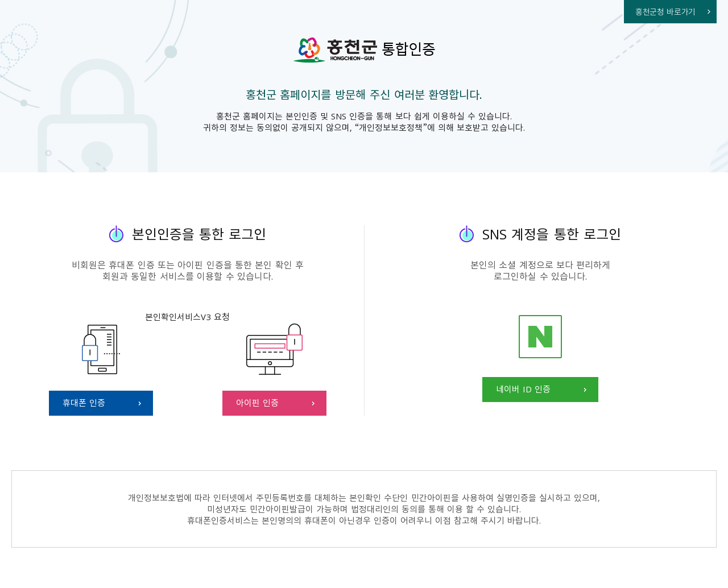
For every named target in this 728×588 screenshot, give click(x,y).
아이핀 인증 (257, 403)
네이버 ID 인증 (523, 389)
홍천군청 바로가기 (665, 11)
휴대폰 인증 (84, 403)
